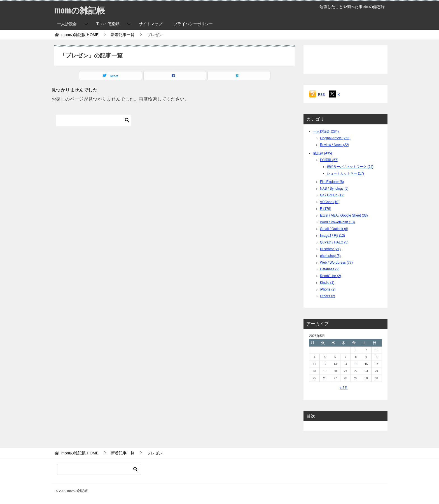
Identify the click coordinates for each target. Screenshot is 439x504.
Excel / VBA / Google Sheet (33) (344, 215)
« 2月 (344, 388)
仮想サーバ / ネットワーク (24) (350, 167)
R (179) (326, 209)
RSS (322, 95)
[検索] (94, 120)
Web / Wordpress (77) (336, 263)
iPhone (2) (328, 289)
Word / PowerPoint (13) (338, 222)
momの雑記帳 (80, 10)
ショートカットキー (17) (345, 173)
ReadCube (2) (331, 276)
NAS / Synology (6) (334, 189)
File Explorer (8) (332, 182)
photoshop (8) (330, 256)
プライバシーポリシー (193, 24)
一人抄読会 (67, 24)
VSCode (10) (330, 202)
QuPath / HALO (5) (334, 242)
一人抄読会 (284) (326, 131)
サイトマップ (151, 24)
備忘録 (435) (322, 153)
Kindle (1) (327, 283)
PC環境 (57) (329, 160)
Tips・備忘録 (108, 24)
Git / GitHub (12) (332, 195)
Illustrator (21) (330, 249)
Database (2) (330, 269)
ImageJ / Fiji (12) (332, 236)
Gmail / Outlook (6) (334, 229)
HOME (80, 35)
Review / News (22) (335, 145)
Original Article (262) (335, 138)
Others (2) (328, 296)
